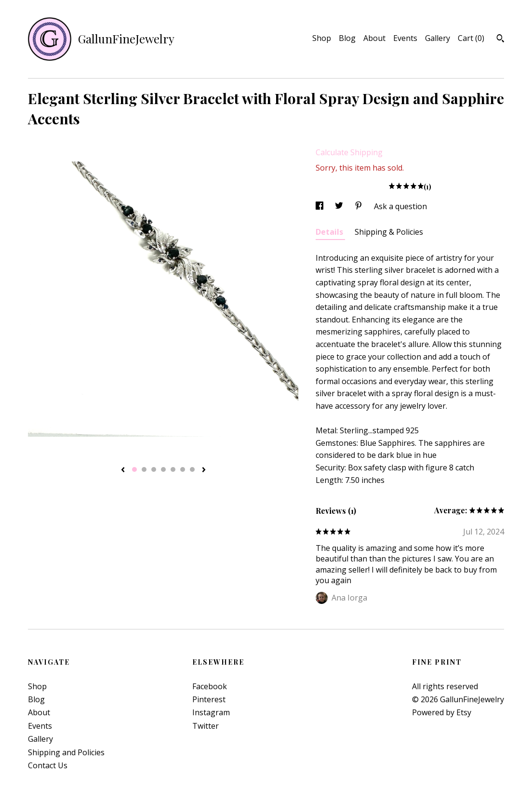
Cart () (471, 38)
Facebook (210, 686)
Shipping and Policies (66, 752)
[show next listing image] (204, 470)
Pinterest (209, 699)
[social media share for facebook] (320, 206)
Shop (322, 38)
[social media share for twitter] (340, 206)
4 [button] (163, 469)
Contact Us (48, 765)
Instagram (211, 712)
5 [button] (173, 469)
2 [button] (144, 469)
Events (405, 38)
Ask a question (400, 206)
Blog (347, 38)
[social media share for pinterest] (359, 206)
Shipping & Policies (389, 232)
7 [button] (192, 469)
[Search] (500, 40)
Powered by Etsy (442, 712)
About (374, 38)
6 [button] (183, 469)
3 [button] (154, 469)
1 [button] (134, 469)
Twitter (206, 726)
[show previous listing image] (123, 470)
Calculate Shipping (349, 152)
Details (330, 232)
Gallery (438, 38)
